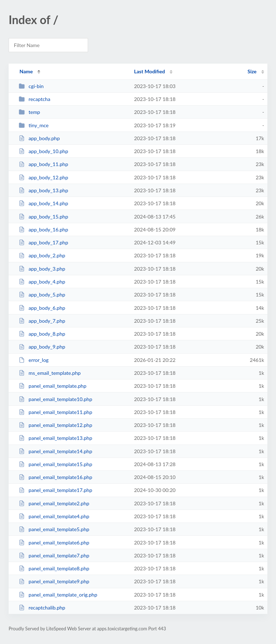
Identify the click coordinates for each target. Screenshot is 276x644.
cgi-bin (31, 86)
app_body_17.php (43, 242)
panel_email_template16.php (55, 477)
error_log (34, 360)
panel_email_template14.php (55, 451)
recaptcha (34, 99)
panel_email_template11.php (55, 412)
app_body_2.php (42, 255)
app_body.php (39, 138)
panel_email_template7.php (54, 555)
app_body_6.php (42, 308)
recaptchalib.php (42, 608)
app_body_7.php (42, 321)
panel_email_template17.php (55, 490)
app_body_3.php (42, 269)
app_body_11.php (43, 164)
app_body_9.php (42, 347)
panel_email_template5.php (54, 529)
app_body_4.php (42, 282)
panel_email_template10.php (55, 399)
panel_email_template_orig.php (58, 595)
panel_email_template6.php (54, 542)
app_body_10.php (43, 151)
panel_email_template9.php (54, 581)
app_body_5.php (42, 295)
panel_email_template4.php (54, 516)
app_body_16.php (43, 229)
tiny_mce (34, 125)
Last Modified (149, 71)
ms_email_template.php (50, 373)
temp (29, 112)
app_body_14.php (43, 203)
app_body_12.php (43, 177)
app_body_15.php (43, 217)
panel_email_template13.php (55, 438)
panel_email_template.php (52, 386)
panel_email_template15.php (55, 464)
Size (252, 71)
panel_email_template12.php (55, 425)
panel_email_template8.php (54, 568)
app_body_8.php (42, 334)
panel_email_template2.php (54, 503)
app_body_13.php (43, 190)
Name (26, 71)
